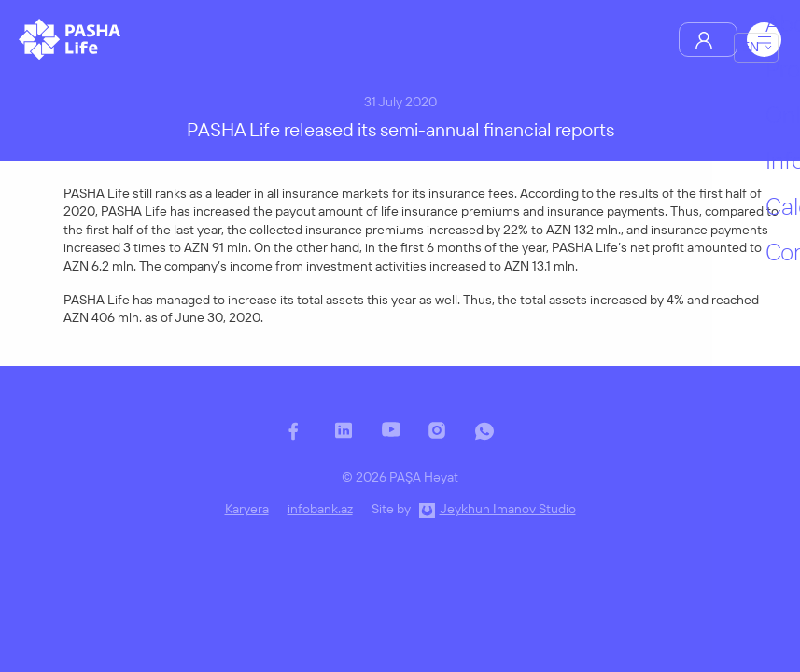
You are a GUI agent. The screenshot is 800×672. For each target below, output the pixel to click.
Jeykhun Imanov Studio (508, 509)
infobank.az (320, 509)
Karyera (247, 509)
